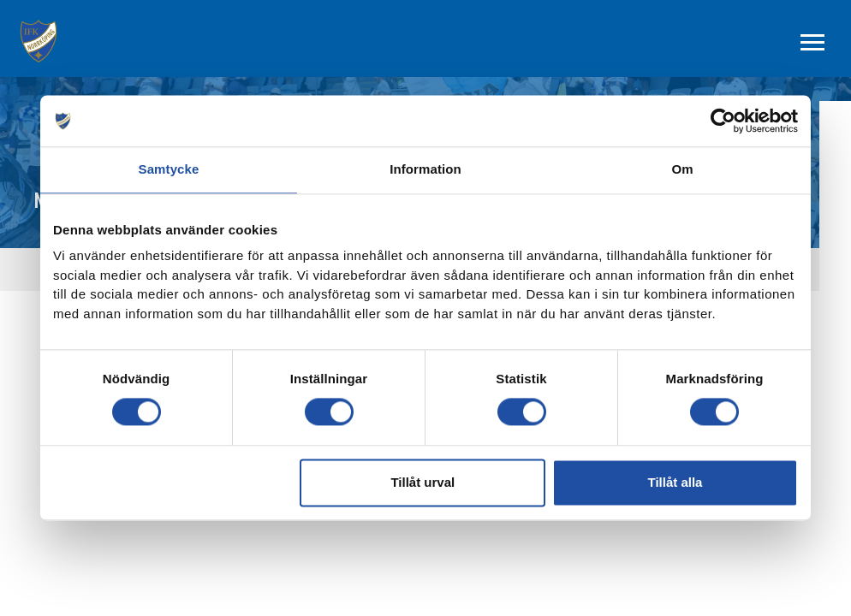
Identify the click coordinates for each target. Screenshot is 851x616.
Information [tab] (425, 169)
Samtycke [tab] (169, 169)
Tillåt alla (675, 482)
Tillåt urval (423, 482)
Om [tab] (682, 169)
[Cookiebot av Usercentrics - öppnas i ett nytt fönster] (723, 121)
